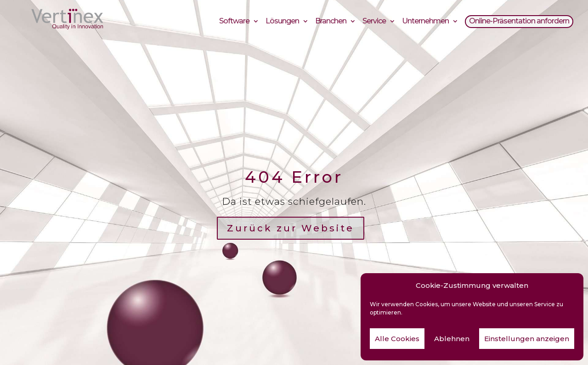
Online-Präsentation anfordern (519, 22)
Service (374, 22)
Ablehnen (452, 339)
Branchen (331, 22)
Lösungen (282, 22)
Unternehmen (425, 22)
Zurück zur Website (291, 228)
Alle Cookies (397, 339)
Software (234, 22)
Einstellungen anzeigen (527, 339)
